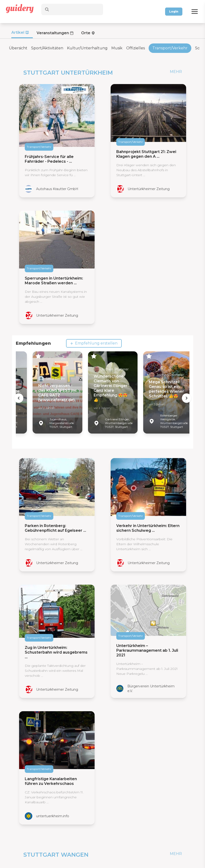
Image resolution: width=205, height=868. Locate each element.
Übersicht (18, 48)
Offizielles (136, 48)
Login (174, 11)
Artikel (18, 32)
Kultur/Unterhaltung (87, 48)
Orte (86, 33)
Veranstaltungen (53, 33)
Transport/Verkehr (170, 48)
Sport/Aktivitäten (47, 48)
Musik (117, 48)
